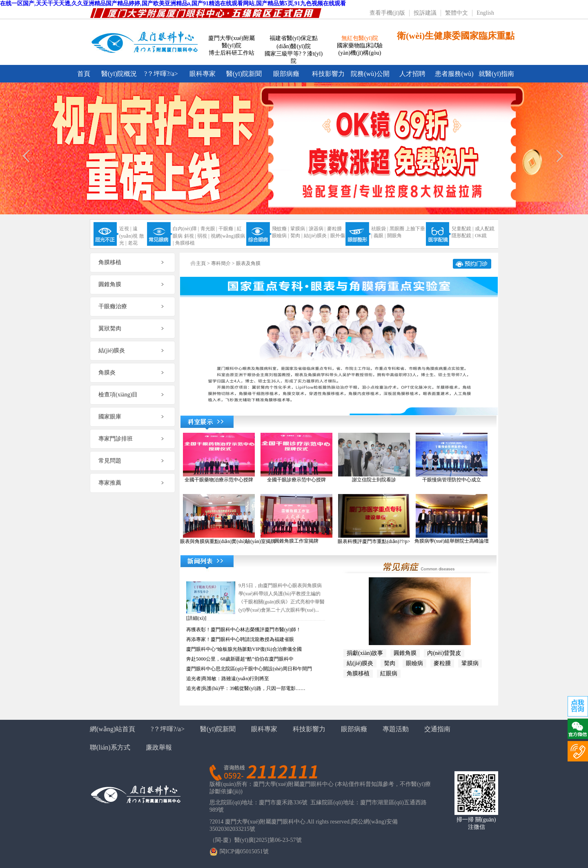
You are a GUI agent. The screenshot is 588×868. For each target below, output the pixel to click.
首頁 (84, 74)
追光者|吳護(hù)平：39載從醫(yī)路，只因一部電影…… (246, 688)
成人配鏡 (485, 229)
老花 (133, 243)
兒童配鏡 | (462, 229)
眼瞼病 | (280, 236)
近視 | (125, 229)
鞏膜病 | (299, 229)
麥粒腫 (334, 229)
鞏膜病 (470, 663)
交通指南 (437, 729)
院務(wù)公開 (370, 74)
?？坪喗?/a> (168, 729)
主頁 (201, 263)
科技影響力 (328, 74)
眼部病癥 (286, 74)
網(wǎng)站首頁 (112, 729)
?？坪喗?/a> (161, 74)
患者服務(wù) (454, 74)
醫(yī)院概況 (119, 74)
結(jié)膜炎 (360, 663)
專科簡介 (221, 263)
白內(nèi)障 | (186, 229)
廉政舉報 (159, 747)
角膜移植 (185, 243)
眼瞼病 (414, 663)
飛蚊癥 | (280, 229)
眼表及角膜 (248, 263)
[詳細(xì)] (196, 618)
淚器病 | (317, 229)
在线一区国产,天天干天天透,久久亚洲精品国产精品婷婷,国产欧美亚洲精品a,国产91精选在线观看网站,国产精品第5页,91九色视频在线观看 (173, 3)
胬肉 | (296, 236)
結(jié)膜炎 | (316, 236)
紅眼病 (389, 673)
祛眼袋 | (380, 229)
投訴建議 (425, 13)
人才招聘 (412, 74)
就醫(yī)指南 (496, 74)
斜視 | (190, 236)
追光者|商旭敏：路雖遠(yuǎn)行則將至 (228, 679)
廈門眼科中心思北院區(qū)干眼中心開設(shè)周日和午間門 (249, 669)
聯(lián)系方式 (110, 747)
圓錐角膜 (405, 653)
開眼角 (394, 236)
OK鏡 (481, 236)
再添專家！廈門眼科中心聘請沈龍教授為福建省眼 (240, 639)
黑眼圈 (397, 229)
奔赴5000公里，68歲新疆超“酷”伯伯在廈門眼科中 (240, 659)
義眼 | (380, 236)
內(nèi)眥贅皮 (444, 653)
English (485, 13)
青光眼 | (209, 229)
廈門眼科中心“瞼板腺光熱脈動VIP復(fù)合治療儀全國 (244, 649)
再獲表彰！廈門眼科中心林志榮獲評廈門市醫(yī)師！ (244, 630)
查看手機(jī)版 (387, 13)
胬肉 (390, 663)
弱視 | (203, 236)
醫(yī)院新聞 (244, 74)
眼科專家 (203, 74)
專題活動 (396, 729)
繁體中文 (457, 13)
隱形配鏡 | (462, 236)
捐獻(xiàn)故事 (365, 653)
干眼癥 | (227, 229)
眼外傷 (338, 236)
